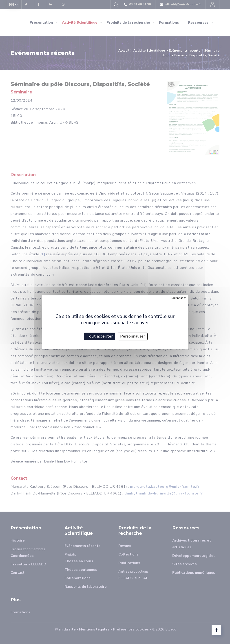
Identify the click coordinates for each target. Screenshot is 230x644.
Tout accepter (100, 336)
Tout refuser (178, 298)
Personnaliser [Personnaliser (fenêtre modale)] (133, 336)
